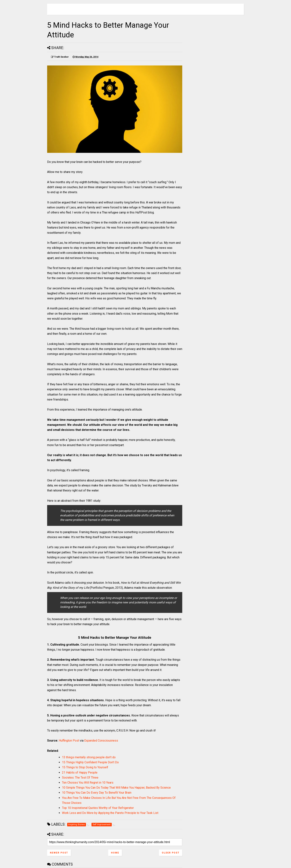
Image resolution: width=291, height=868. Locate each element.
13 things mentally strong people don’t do (89, 757)
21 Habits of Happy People (80, 773)
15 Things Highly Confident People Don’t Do (90, 762)
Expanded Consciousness (101, 741)
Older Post (171, 853)
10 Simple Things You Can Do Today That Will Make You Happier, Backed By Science (116, 788)
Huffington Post (69, 741)
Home (115, 853)
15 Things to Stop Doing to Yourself (85, 767)
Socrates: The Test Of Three (80, 778)
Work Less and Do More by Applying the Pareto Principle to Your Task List (110, 813)
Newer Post (59, 853)
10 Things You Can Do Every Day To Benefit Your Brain (97, 793)
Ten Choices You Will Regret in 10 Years (88, 783)
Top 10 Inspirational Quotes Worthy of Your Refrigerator (98, 808)
